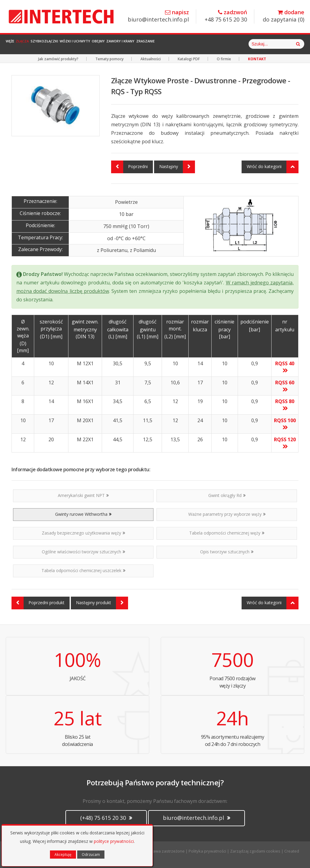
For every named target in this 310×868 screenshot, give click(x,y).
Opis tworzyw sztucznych (227, 552)
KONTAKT (257, 59)
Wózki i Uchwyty (117, 44)
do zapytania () (284, 16)
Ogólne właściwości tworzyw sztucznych (83, 552)
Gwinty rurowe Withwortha (83, 514)
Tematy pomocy (109, 59)
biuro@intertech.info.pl (158, 16)
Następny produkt (102, 603)
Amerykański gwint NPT (83, 495)
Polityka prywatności (207, 851)
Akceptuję (63, 855)
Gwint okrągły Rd (227, 495)
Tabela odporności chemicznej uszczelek (83, 570)
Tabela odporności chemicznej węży (227, 533)
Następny (177, 167)
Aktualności (151, 59)
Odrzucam (91, 855)
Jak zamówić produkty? (58, 59)
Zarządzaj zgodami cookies (255, 851)
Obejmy (152, 44)
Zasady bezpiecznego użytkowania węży (83, 533)
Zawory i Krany (187, 44)
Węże (16, 44)
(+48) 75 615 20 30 (106, 818)
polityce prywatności (114, 841)
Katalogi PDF (189, 59)
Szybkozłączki (73, 44)
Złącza (39, 44)
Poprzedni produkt (38, 603)
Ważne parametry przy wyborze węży (227, 514)
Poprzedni (129, 167)
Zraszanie (224, 44)
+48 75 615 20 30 (226, 16)
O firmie (224, 59)
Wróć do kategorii (273, 167)
